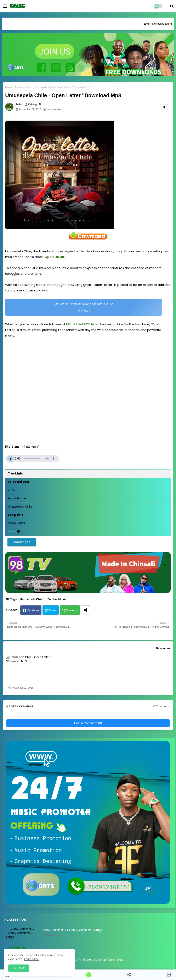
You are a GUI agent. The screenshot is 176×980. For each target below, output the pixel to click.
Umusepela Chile (32, 599)
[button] (172, 6)
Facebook (33, 610)
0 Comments (162, 706)
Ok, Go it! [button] (19, 968)
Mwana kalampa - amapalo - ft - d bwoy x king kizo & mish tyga (82, 960)
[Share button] (86, 610)
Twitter (52, 610)
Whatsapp (71, 610)
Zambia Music (23, 87)
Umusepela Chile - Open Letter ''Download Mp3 (28, 681)
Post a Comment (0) (88, 723)
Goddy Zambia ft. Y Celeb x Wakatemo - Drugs (72, 930)
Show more (163, 648)
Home (9, 87)
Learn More (32, 959)
